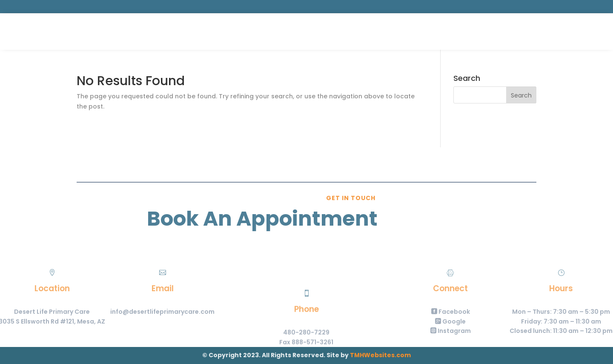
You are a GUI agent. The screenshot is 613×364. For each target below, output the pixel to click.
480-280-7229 (306, 349)
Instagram (478, 331)
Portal (533, 32)
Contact (373, 32)
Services (264, 32)
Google (478, 321)
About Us (307, 32)
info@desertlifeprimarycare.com (135, 312)
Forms (340, 32)
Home (234, 32)
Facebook (478, 312)
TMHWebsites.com (380, 355)
